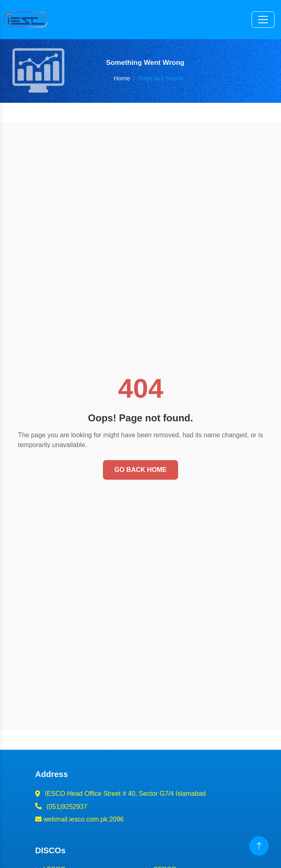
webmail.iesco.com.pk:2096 (79, 819)
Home (122, 78)
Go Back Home (140, 470)
